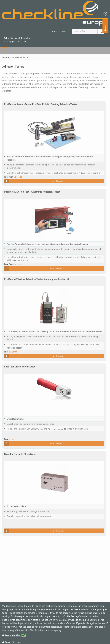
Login (55, 31)
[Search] (101, 31)
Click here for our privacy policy (46, 630)
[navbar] (5, 50)
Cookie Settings (13, 642)
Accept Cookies (15, 635)
